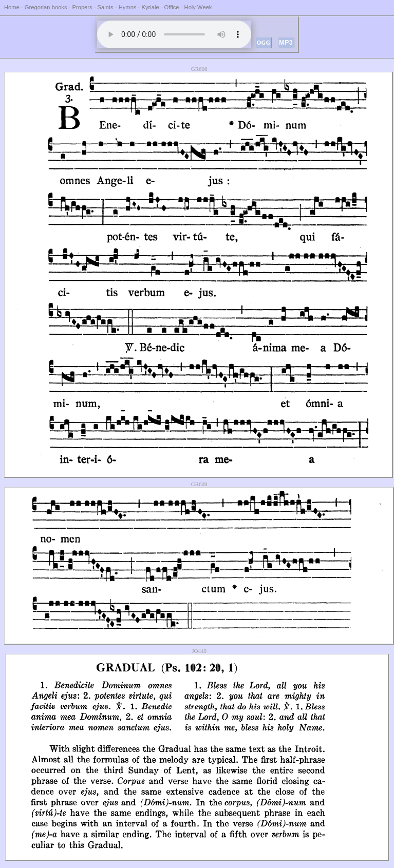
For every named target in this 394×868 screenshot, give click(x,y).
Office (172, 7)
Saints (106, 7)
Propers (82, 7)
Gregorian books (46, 7)
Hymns (128, 7)
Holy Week (198, 7)
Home (12, 7)
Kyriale (150, 7)
